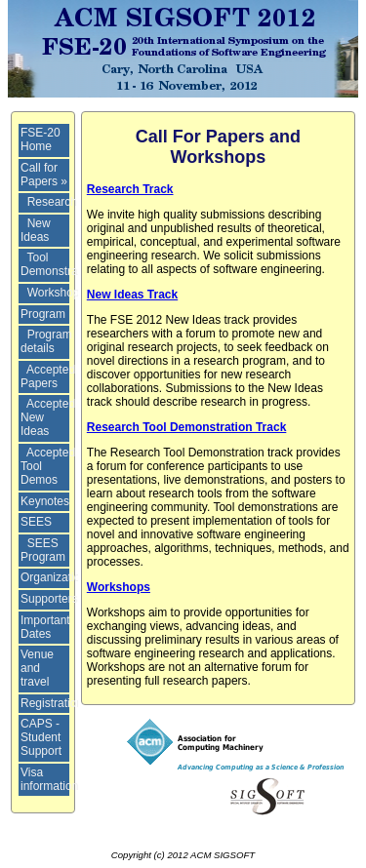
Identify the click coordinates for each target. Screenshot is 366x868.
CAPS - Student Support (41, 737)
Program (43, 314)
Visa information (49, 779)
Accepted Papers (48, 376)
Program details (46, 341)
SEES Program (43, 550)
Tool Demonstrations (61, 264)
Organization (54, 577)
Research (52, 202)
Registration (52, 703)
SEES (36, 522)
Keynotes (45, 501)
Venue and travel (37, 668)
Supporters (49, 599)
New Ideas (36, 230)
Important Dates (45, 627)
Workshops (57, 293)
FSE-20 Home (41, 139)
